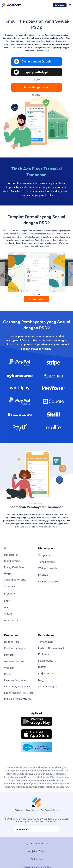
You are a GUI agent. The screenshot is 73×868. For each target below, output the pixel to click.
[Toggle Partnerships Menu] (46, 673)
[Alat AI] (8, 614)
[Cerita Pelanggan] (48, 686)
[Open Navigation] (70, 5)
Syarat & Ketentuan (37, 843)
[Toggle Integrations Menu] (45, 575)
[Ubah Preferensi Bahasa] (36, 829)
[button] (34, 294)
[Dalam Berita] (46, 661)
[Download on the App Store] (36, 734)
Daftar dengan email (36, 87)
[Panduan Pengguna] (15, 648)
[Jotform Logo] (12, 5)
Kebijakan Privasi (37, 851)
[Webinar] (9, 668)
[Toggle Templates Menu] (45, 555)
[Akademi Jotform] (14, 661)
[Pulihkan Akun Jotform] (17, 699)
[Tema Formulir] (47, 562)
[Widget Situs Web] (49, 581)
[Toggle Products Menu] (10, 594)
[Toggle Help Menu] (10, 655)
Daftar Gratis (60, 5)
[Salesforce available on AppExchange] (36, 747)
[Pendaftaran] (11, 555)
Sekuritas (37, 859)
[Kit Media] (44, 654)
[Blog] (41, 680)
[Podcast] (9, 674)
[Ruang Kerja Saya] (14, 567)
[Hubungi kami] (12, 642)
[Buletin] (42, 667)
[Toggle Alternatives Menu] (11, 620)
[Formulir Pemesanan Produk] (36, 272)
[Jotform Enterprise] (15, 580)
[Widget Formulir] (48, 568)
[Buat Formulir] (12, 561)
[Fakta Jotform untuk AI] (52, 648)
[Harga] (8, 573)
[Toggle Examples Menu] (10, 586)
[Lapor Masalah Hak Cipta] (19, 693)
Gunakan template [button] (36, 299)
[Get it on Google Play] (36, 721)
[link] (20, 363)
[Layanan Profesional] (16, 680)
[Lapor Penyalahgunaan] (17, 686)
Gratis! (37, 95)
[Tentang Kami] (46, 642)
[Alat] (6, 607)
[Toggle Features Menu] (8, 601)
